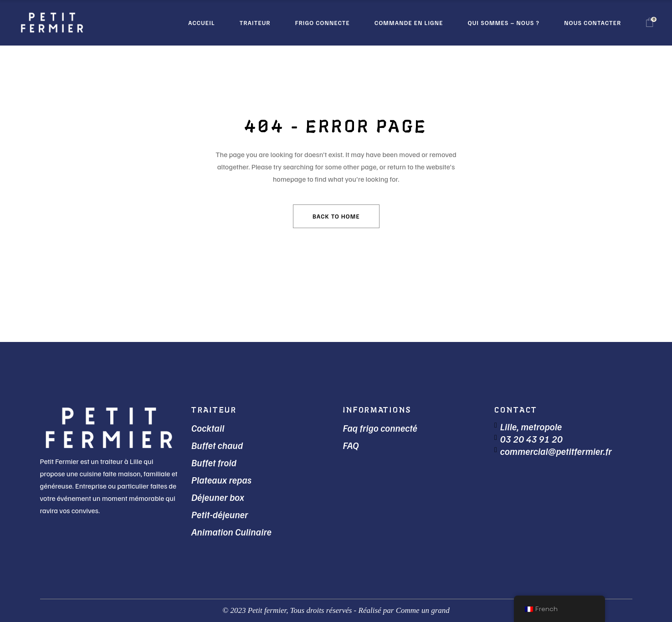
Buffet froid (214, 462)
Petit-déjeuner (220, 514)
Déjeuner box (218, 497)
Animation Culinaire (231, 532)
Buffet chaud (217, 445)
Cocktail (208, 428)
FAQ (351, 445)
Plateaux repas (221, 480)
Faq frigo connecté (380, 428)
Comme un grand (423, 610)
